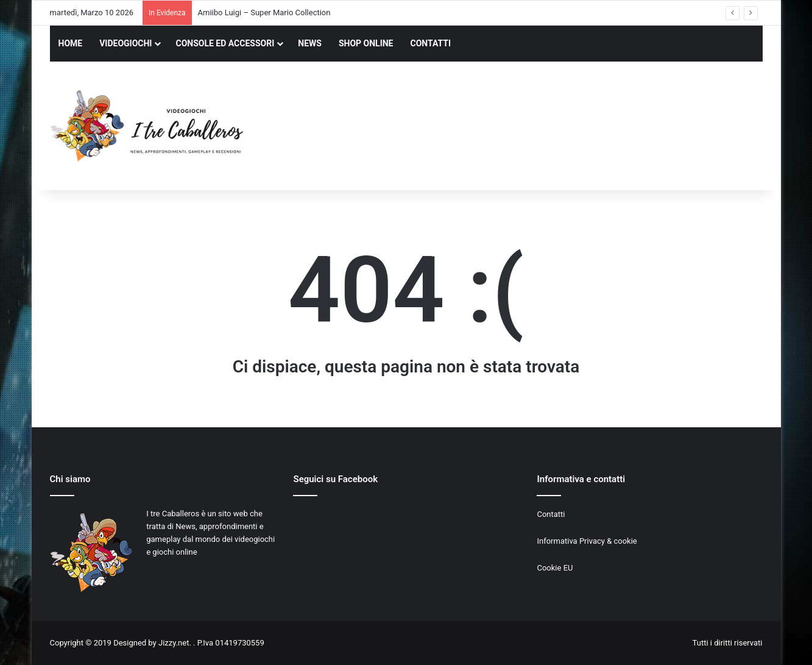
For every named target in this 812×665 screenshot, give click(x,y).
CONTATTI (431, 43)
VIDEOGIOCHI (125, 43)
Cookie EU (555, 568)
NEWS (310, 43)
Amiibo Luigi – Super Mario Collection (264, 12)
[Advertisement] (528, 127)
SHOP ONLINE (366, 43)
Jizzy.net (174, 643)
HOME (71, 43)
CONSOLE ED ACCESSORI (225, 43)
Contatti (551, 514)
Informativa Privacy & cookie (587, 541)
